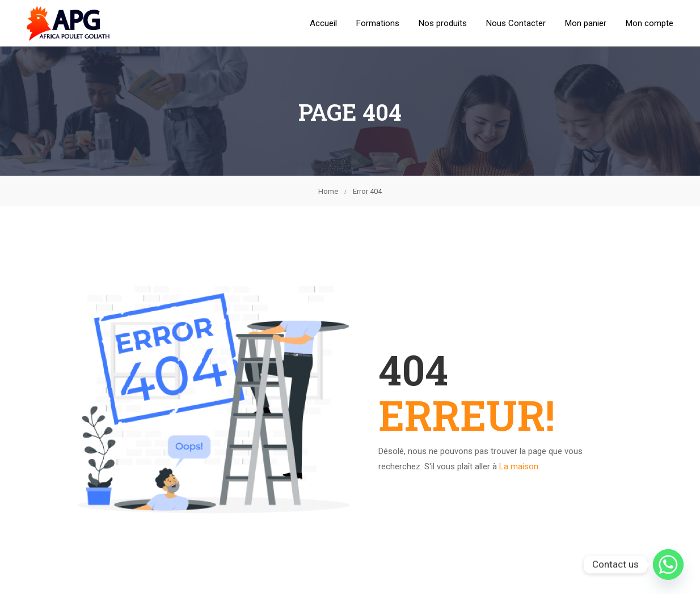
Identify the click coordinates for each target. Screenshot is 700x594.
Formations (378, 24)
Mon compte (650, 24)
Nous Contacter (516, 24)
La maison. (520, 468)
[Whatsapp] (668, 565)
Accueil (323, 24)
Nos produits (443, 24)
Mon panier (586, 24)
